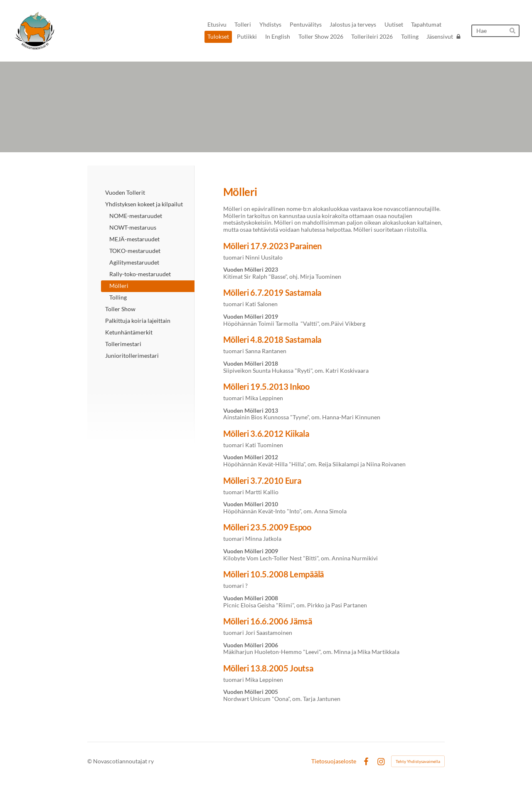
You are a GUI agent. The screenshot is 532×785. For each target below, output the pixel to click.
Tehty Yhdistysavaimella (418, 761)
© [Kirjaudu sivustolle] (90, 761)
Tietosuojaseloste (334, 761)
